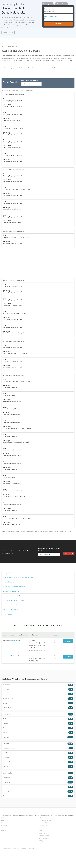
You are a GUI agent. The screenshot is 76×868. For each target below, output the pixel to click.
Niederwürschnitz (9, 582)
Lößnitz (38, 753)
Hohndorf (38, 737)
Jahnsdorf (38, 703)
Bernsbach (38, 796)
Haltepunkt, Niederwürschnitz (12, 573)
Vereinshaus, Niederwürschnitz (13, 605)
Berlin (2, 823)
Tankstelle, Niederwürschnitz (12, 591)
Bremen (3, 828)
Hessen (41, 818)
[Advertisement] (38, 264)
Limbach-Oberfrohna (38, 762)
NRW (2, 818)
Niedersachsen (43, 825)
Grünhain (38, 787)
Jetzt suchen (58, 24)
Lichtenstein (38, 782)
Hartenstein (38, 778)
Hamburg (3, 831)
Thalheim (38, 719)
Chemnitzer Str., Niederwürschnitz (13, 600)
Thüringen (42, 841)
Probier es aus (8, 33)
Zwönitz (38, 733)
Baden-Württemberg (44, 838)
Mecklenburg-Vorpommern (47, 820)
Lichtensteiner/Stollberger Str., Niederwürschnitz (18, 578)
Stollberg (13, 656)
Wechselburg (38, 708)
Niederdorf (38, 685)
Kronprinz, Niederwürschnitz (12, 596)
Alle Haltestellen (8, 614)
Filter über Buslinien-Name (30, 80)
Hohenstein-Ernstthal (38, 748)
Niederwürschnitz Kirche (11, 610)
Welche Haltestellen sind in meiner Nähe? (49, 550)
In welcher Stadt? (49, 9)
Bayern (3, 820)
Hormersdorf (38, 757)
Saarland (42, 828)
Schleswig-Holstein (44, 836)
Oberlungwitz (38, 714)
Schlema (38, 791)
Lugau (38, 694)
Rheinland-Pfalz (44, 823)
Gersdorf (38, 723)
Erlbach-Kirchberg (38, 699)
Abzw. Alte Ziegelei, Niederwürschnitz (15, 587)
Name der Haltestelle (51, 16)
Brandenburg (4, 825)
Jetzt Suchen (69, 553)
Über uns (32, 848)
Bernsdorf (38, 766)
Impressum (24, 848)
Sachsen (41, 831)
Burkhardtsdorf (38, 773)
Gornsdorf (38, 728)
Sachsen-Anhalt (43, 833)
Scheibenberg (15, 641)
